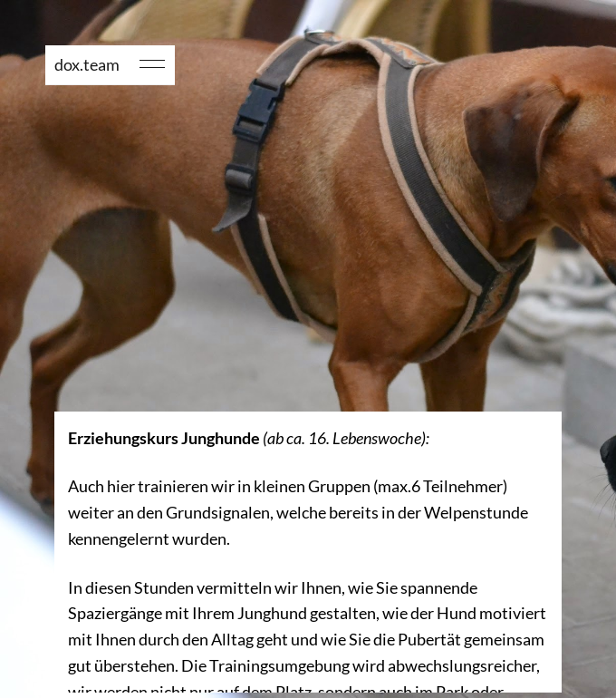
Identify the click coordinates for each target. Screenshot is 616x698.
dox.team (87, 64)
